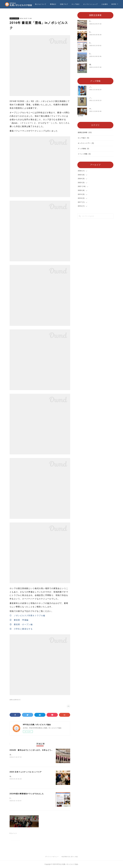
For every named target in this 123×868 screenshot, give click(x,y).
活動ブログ (74, 4)
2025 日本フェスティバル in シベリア (26, 772)
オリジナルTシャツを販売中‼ (100, 109)
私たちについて (51, 4)
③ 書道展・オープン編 (21, 624)
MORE (114, 4)
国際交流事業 (14, 18)
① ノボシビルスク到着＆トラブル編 (27, 616)
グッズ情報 (83, 149)
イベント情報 (84, 154)
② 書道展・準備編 (19, 620)
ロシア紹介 (86, 4)
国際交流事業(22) (15, 700)
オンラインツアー (86, 143)
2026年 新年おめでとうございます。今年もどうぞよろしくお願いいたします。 (43, 750)
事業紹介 (63, 4)
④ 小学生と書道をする (21, 629)
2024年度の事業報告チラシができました (27, 794)
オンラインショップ (101, 4)
